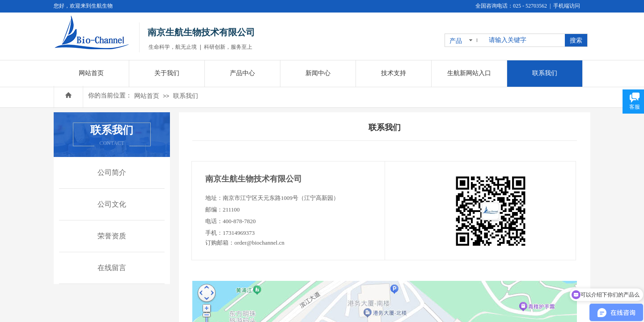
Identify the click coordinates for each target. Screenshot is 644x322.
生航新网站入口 (469, 73)
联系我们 (186, 96)
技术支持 (394, 73)
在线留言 (112, 268)
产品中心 (242, 73)
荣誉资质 (112, 236)
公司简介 (112, 172)
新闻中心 (318, 73)
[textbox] (525, 40)
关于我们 (167, 73)
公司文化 (112, 204)
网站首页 (147, 96)
